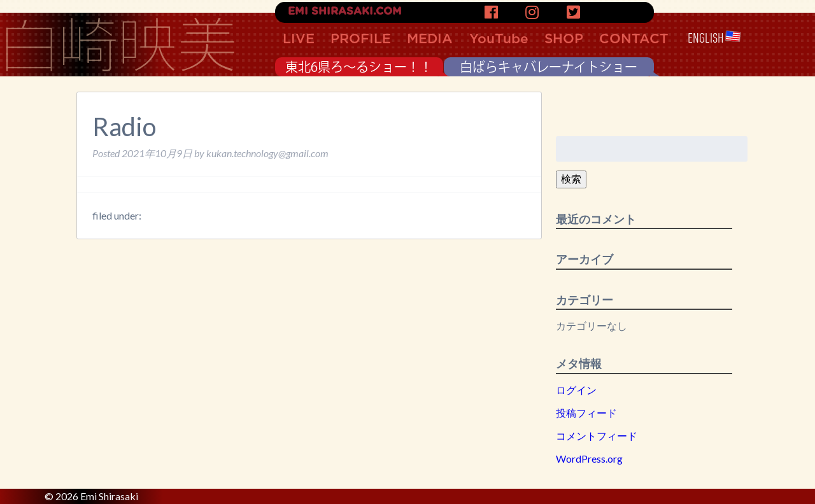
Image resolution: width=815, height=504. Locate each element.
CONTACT (634, 39)
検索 (571, 178)
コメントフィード (597, 436)
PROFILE (361, 39)
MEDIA (430, 39)
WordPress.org (589, 458)
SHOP (564, 39)
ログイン (576, 390)
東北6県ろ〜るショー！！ (359, 67)
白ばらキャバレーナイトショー (549, 67)
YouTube (499, 39)
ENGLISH (714, 38)
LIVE (299, 39)
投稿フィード (586, 413)
